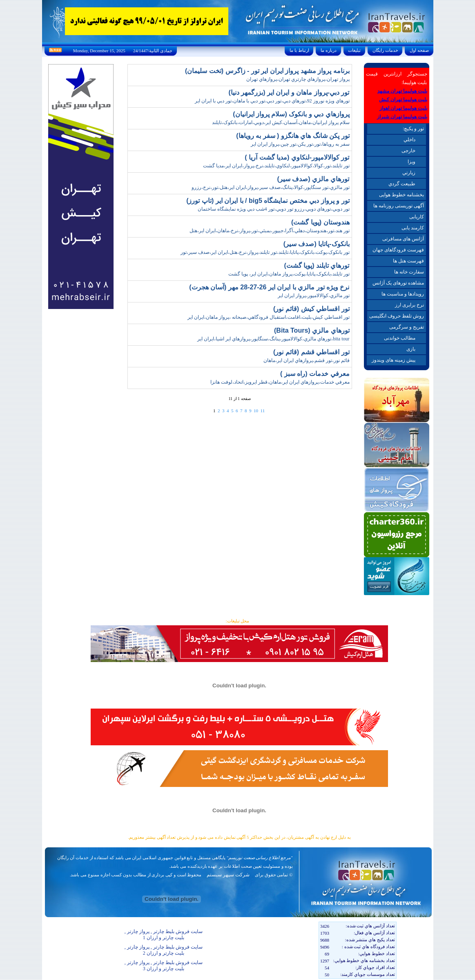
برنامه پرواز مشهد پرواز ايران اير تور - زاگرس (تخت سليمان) (267, 71)
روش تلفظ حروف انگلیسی (397, 316)
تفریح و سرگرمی (407, 327)
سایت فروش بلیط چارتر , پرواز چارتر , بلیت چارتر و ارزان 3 (164, 966)
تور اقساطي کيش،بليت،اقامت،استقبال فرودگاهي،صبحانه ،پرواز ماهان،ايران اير (269, 317)
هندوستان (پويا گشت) (320, 222)
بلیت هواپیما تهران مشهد (402, 91)
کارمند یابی (413, 228)
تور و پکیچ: (413, 129)
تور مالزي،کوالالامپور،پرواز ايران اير (314, 296)
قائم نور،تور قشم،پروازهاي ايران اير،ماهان (307, 360)
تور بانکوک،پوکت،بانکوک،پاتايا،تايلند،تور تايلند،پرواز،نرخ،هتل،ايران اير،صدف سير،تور (265, 252)
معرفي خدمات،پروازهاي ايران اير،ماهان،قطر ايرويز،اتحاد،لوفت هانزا (280, 382)
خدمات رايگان (385, 50)
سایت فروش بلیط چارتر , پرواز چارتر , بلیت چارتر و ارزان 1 (164, 934)
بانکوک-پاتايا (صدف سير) (317, 244)
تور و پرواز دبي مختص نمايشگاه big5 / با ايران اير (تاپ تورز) (268, 201)
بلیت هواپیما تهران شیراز (402, 117)
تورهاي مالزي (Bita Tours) (312, 330)
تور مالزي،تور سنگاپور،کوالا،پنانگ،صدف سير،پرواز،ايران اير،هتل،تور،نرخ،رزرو (271, 187)
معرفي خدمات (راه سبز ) (315, 374)
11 (263, 411)
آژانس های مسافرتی (403, 239)
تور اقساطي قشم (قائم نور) (311, 352)
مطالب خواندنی (400, 338)
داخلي (409, 140)
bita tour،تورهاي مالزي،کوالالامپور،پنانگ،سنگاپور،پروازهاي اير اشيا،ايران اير (273, 339)
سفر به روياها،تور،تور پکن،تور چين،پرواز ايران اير (300, 144)
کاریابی (417, 217)
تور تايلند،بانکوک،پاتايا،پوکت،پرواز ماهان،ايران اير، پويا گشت (289, 274)
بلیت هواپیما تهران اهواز (403, 108)
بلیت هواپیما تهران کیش (403, 100)
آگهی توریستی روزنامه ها (399, 206)
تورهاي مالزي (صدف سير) (313, 179)
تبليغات (355, 50)
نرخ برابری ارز (409, 305)
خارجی (408, 151)
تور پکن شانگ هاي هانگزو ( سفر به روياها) (293, 136)
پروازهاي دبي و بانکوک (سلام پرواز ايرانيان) (291, 114)
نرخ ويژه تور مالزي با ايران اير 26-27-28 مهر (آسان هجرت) (269, 287)
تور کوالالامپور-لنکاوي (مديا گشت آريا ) (297, 157)
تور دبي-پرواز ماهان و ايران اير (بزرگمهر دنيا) (289, 92)
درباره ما (328, 50)
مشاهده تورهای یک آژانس (398, 283)
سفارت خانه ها (409, 272)
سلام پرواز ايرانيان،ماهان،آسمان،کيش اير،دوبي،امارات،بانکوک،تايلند (281, 122)
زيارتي (409, 173)
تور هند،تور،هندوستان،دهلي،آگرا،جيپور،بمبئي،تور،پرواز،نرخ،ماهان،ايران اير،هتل (270, 231)
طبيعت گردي (402, 184)
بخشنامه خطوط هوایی (401, 195)
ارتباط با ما (299, 50)
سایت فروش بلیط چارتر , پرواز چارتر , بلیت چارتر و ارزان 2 (164, 950)
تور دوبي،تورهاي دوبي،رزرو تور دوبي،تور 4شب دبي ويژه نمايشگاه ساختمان (274, 209)
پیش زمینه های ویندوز (394, 360)
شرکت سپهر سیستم (228, 875)
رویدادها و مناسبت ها (403, 294)
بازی (411, 349)
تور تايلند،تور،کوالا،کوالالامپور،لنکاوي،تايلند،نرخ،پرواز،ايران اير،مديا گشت (276, 166)
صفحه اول (419, 50)
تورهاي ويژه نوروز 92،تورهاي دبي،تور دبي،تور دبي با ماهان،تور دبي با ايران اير (272, 101)
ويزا (411, 162)
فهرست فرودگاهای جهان (398, 250)
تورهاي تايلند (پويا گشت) (317, 266)
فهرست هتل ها (408, 261)
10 (256, 411)
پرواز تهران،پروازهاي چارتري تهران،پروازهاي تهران (298, 79)
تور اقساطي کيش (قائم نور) (311, 309)
